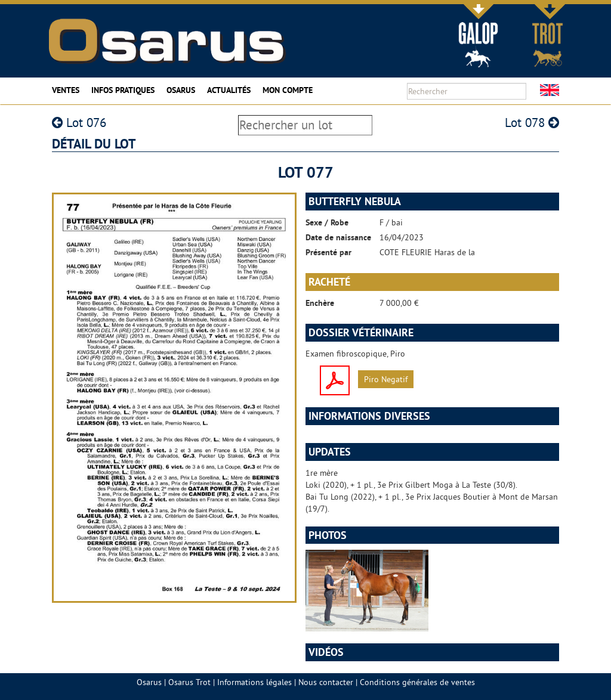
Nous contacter (326, 682)
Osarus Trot (189, 682)
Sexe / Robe (327, 222)
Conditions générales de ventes (417, 682)
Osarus (181, 90)
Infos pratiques (123, 90)
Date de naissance (338, 237)
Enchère (320, 303)
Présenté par (328, 252)
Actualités (229, 90)
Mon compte (288, 90)
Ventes (66, 90)
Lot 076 (79, 123)
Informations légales (254, 682)
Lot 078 (532, 123)
